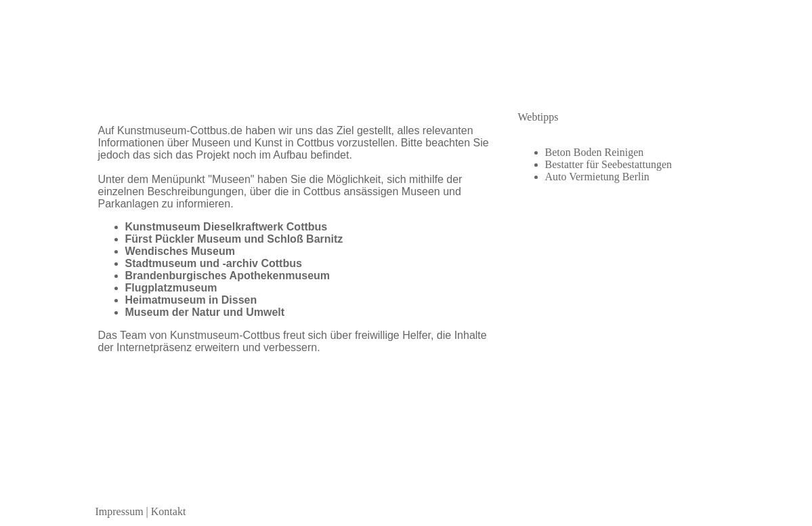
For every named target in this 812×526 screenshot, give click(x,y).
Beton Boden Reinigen (595, 152)
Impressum (120, 511)
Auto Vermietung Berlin (597, 177)
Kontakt (169, 511)
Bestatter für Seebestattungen (609, 164)
